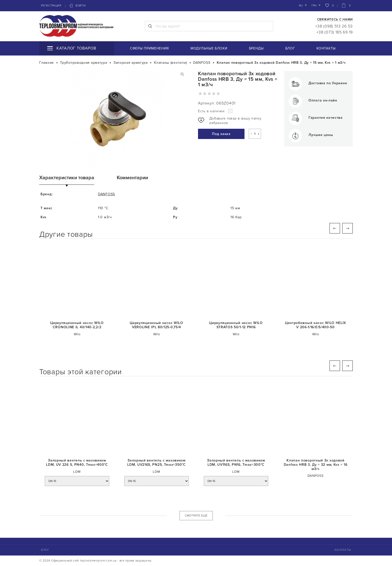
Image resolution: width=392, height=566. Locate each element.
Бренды (256, 48)
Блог (290, 48)
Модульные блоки (209, 48)
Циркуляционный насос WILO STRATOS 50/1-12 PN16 (236, 325)
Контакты (326, 48)
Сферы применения (149, 48)
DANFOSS (106, 194)
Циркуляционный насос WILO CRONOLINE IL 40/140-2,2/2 (77, 325)
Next (347, 228)
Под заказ (221, 134)
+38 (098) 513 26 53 (334, 26)
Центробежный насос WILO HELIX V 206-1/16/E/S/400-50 (315, 325)
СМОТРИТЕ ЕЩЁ (196, 516)
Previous (335, 228)
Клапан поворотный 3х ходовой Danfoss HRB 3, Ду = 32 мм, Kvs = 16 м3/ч (316, 465)
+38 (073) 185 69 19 (335, 32)
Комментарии (132, 178)
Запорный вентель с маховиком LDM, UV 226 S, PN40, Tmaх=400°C (77, 463)
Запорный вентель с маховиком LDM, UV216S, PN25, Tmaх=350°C (156, 463)
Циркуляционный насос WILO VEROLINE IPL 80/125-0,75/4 (156, 325)
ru (301, 6)
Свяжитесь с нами (335, 20)
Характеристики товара (67, 178)
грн (314, 6)
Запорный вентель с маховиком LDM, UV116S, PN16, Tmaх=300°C (236, 463)
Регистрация (51, 6)
